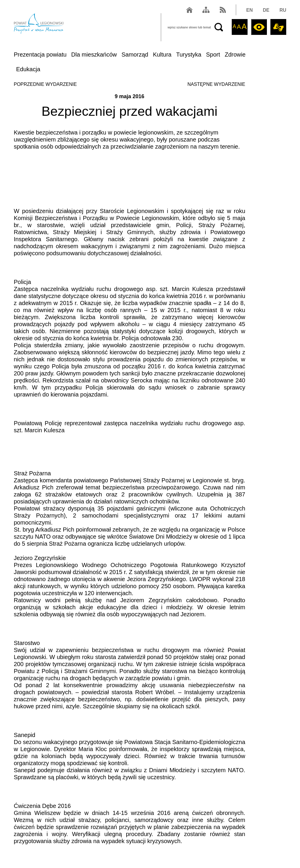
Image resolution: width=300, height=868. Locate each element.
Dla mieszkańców (94, 55)
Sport (213, 55)
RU (283, 10)
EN (250, 10)
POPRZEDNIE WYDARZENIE (45, 84)
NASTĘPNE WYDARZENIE (216, 84)
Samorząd (135, 55)
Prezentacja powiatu (40, 55)
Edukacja (28, 69)
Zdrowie (235, 55)
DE (266, 10)
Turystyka (189, 55)
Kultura (162, 55)
